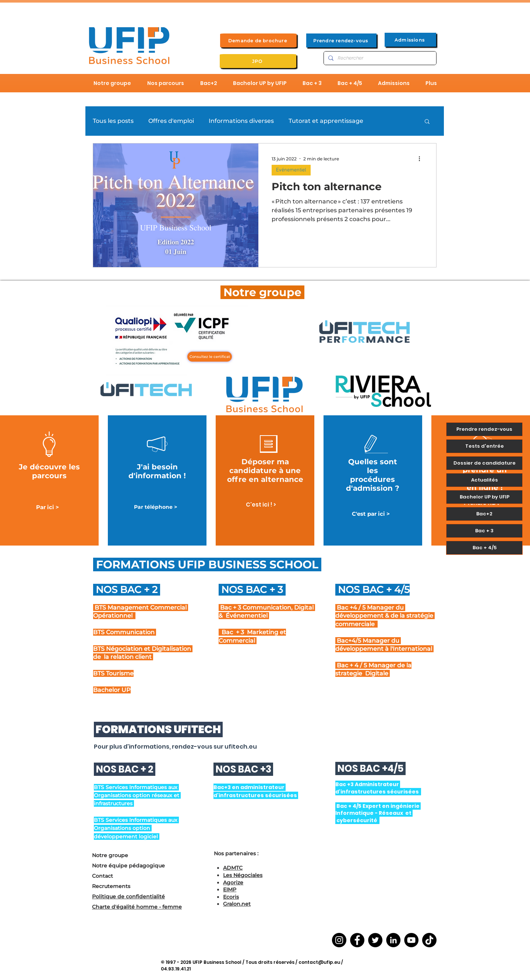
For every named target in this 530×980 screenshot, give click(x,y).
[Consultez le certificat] (210, 357)
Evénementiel (291, 170)
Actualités (485, 480)
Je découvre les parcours (49, 471)
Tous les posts (113, 121)
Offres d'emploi (171, 121)
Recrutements (111, 886)
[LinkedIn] (393, 940)
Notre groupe (110, 855)
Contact (103, 876)
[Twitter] (375, 940)
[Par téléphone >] (156, 507)
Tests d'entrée (485, 446)
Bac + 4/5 (485, 548)
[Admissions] (410, 40)
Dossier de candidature (485, 463)
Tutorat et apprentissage (326, 121)
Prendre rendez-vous (484, 429)
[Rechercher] (379, 58)
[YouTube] (411, 940)
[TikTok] (429, 940)
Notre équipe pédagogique (128, 866)
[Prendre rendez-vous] (341, 40)
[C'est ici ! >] (261, 505)
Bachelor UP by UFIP (485, 497)
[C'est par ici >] (371, 514)
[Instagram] (339, 940)
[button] (427, 122)
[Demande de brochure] (258, 40)
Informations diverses (241, 121)
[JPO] (258, 61)
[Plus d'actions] (422, 159)
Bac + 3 (484, 531)
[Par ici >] (47, 507)
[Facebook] (357, 940)
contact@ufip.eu (319, 962)
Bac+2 (484, 514)
